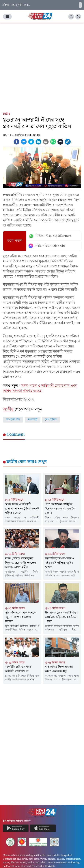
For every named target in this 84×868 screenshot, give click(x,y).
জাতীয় (6, 114)
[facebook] (16, 142)
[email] (46, 142)
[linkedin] (38, 142)
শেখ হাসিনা (51, 420)
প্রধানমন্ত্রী (33, 420)
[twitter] (31, 142)
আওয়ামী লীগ (13, 420)
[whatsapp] (53, 142)
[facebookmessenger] (24, 142)
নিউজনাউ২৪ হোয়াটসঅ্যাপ (50, 236)
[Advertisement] (42, 67)
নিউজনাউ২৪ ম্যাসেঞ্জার (47, 246)
